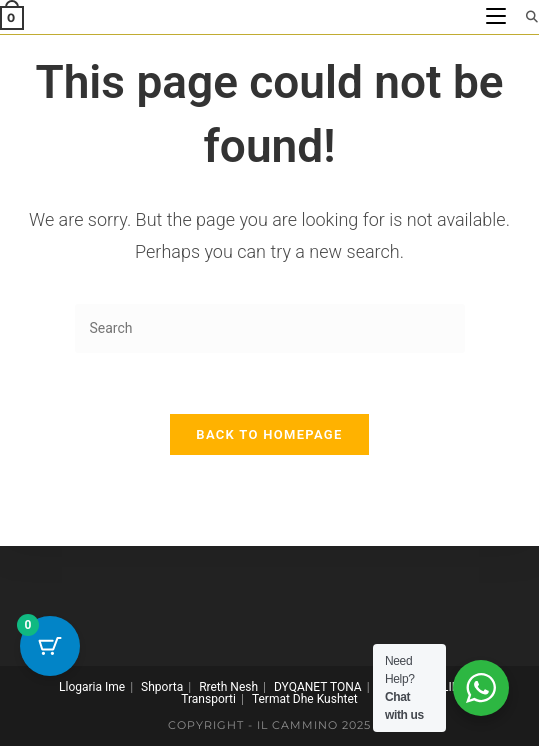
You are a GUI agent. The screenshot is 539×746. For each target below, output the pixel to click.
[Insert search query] (270, 328)
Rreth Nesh (228, 687)
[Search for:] (525, 16)
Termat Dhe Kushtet (305, 699)
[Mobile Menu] (498, 16)
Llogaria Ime (92, 687)
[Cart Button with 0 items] (50, 646)
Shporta (162, 687)
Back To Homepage (269, 434)
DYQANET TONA (318, 687)
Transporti (208, 699)
